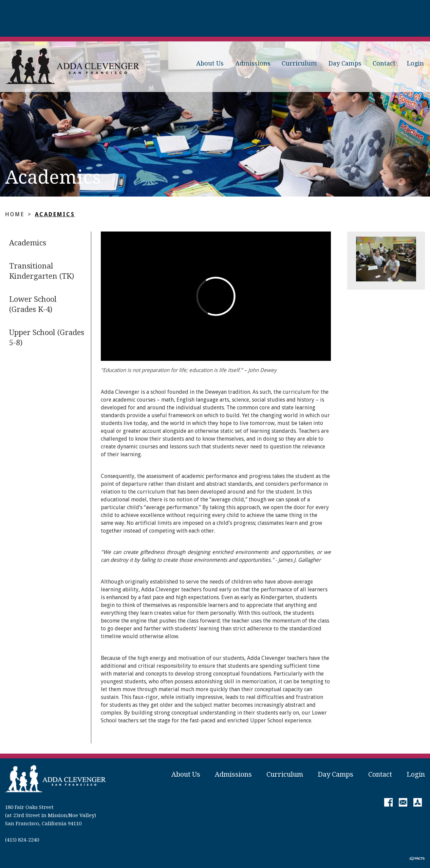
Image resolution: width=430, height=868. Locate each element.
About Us (210, 63)
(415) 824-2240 (22, 840)
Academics (55, 214)
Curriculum (299, 63)
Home (15, 214)
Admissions (253, 63)
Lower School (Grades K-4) (33, 304)
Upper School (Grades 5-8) (47, 338)
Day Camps (345, 63)
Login (415, 63)
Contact (384, 63)
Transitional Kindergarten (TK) (42, 271)
